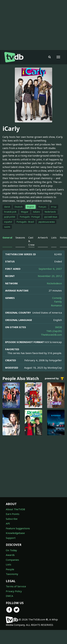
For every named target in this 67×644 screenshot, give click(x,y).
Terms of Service (16, 586)
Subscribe (12, 519)
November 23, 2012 (50, 276)
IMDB (58, 327)
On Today (11, 550)
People (10, 569)
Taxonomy (12, 574)
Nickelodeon (54, 283)
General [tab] (7, 237)
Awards (10, 555)
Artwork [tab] (43, 237)
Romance (56, 305)
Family (58, 302)
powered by (55, 379)
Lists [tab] (54, 237)
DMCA (9, 596)
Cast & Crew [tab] (31, 241)
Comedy (57, 298)
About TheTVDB (15, 509)
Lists (8, 564)
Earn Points (13, 514)
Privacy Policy (14, 591)
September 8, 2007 (50, 269)
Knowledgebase (15, 533)
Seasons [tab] (20, 237)
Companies (12, 560)
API (8, 523)
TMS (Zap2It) (54, 331)
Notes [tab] (63, 237)
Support (11, 538)
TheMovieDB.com (51, 335)
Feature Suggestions (18, 528)
